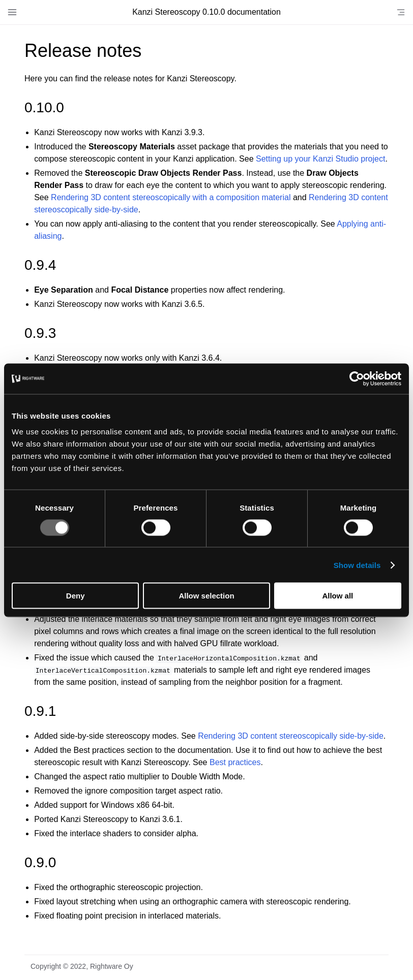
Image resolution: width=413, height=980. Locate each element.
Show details (357, 565)
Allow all (337, 596)
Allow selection (206, 596)
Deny (76, 596)
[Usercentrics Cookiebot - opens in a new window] (357, 378)
